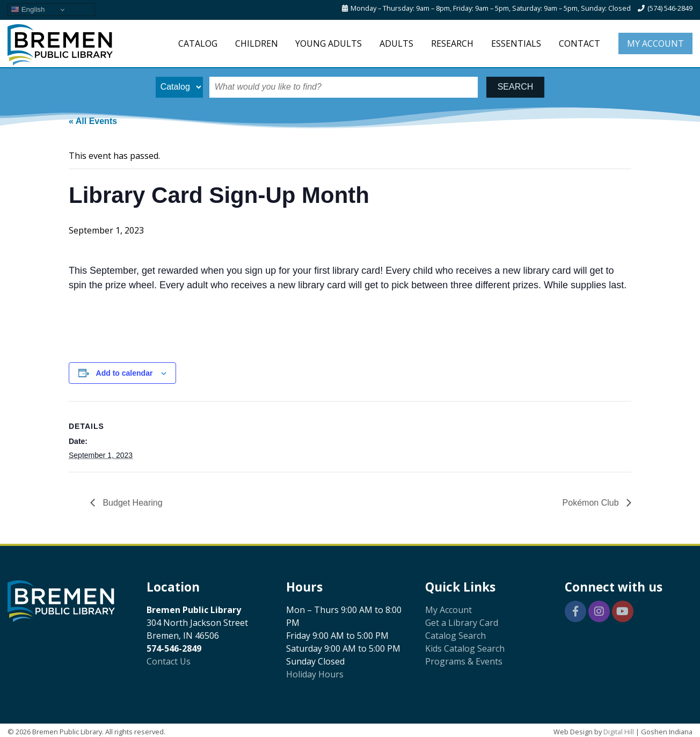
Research (452, 43)
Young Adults (329, 43)
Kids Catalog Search (465, 648)
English (28, 10)
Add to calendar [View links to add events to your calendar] (125, 373)
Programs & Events (464, 661)
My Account (655, 43)
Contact (579, 43)
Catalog (198, 43)
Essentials (516, 43)
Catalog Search (455, 636)
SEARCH (516, 87)
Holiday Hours (315, 674)
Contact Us (169, 661)
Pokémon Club (592, 503)
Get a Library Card (462, 623)
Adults (396, 43)
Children (257, 43)
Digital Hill (619, 732)
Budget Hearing (132, 503)
